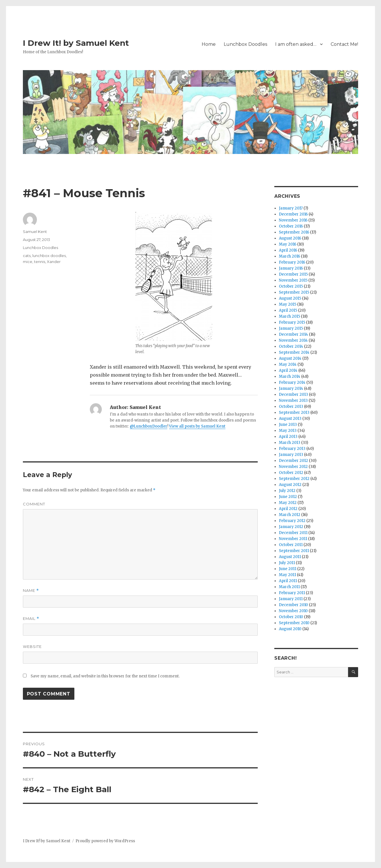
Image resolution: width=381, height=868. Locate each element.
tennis (40, 262)
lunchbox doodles (49, 256)
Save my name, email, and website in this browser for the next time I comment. (105, 676)
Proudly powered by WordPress (105, 841)
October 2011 (291, 545)
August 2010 (290, 629)
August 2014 (290, 358)
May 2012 (288, 503)
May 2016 (288, 244)
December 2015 (293, 274)
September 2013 (294, 413)
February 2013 (292, 449)
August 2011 (290, 557)
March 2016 (289, 256)
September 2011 (294, 551)
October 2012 (291, 473)
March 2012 (290, 515)
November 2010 (293, 611)
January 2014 (291, 388)
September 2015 (294, 292)
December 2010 (293, 605)
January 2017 (291, 208)
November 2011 (293, 539)
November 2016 (293, 220)
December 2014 (293, 334)
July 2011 (287, 563)
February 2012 (292, 521)
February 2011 (292, 593)
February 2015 (292, 322)
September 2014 (294, 352)
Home (209, 44)
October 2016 (291, 226)
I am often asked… (296, 44)
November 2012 (293, 467)
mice (28, 262)
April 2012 (288, 509)
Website (32, 646)
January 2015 (291, 328)
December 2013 (293, 395)
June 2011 (288, 569)
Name (31, 591)
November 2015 (293, 280)
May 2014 (288, 364)
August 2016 (290, 238)
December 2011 (293, 533)
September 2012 (294, 479)
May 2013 (288, 431)
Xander (54, 262)
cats (27, 256)
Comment (34, 504)
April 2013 (288, 437)
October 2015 (291, 286)
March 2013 (290, 443)
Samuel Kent (35, 232)
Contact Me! (344, 44)
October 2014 (291, 346)
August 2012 (290, 485)
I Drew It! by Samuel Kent (76, 43)
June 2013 (288, 425)
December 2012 (293, 461)
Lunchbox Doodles (245, 44)
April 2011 (288, 581)
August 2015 (290, 298)
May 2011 (287, 575)
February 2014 (292, 382)
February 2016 (292, 262)
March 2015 (289, 316)
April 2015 (288, 310)
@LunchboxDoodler (149, 426)
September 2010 (294, 623)
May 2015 (288, 304)
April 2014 (288, 370)
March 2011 (289, 587)
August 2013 (290, 419)
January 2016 (291, 268)
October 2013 (291, 407)
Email (31, 619)
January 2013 (291, 455)
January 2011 (291, 599)
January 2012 (291, 527)
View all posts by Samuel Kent (197, 426)
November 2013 (293, 401)
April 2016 (288, 250)
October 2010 (291, 617)
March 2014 (290, 376)
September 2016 (294, 232)
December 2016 (293, 214)
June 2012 (288, 497)
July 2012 (287, 491)
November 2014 (293, 340)
